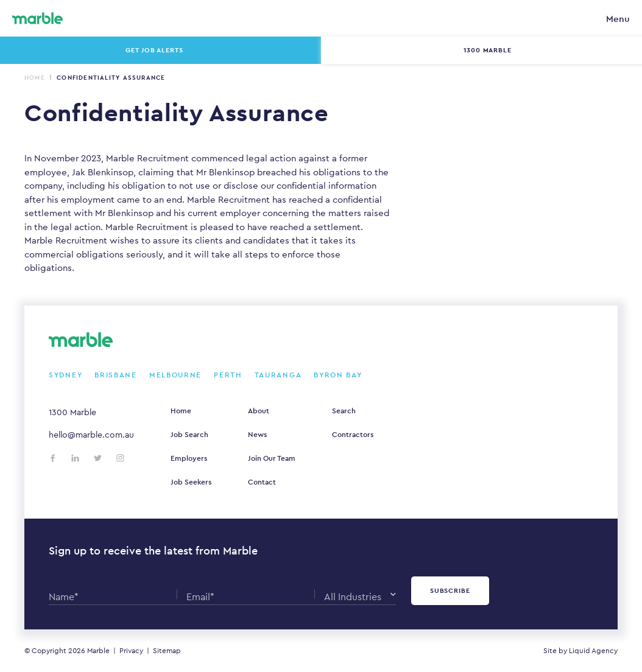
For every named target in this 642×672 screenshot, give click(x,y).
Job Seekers (191, 482)
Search (344, 411)
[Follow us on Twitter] (98, 458)
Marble (98, 651)
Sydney (65, 375)
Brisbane (116, 375)
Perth (228, 375)
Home (35, 78)
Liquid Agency (593, 651)
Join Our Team (272, 458)
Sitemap (167, 651)
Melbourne (175, 375)
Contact (262, 482)
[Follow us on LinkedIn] (75, 458)
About (259, 411)
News (257, 435)
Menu (618, 19)
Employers (189, 458)
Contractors (353, 435)
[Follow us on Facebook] (53, 458)
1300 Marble (72, 412)
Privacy (131, 651)
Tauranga (278, 375)
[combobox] (360, 594)
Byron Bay (338, 375)
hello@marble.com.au (91, 435)
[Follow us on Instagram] (120, 458)
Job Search (189, 435)
